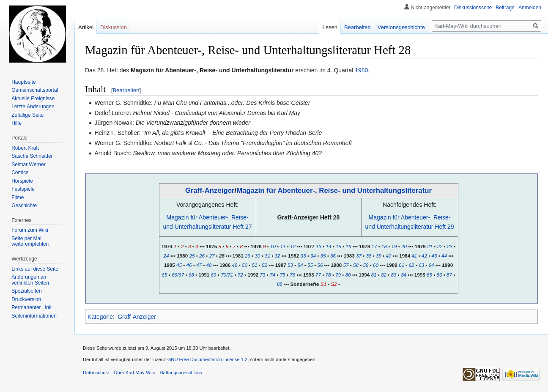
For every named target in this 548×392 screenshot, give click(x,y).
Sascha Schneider (32, 156)
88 (280, 284)
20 (404, 246)
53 (290, 265)
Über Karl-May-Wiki (134, 373)
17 (374, 246)
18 (384, 246)
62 (411, 265)
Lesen (330, 27)
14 (329, 246)
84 (404, 275)
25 (192, 256)
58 (356, 265)
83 (394, 275)
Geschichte (24, 206)
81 (374, 275)
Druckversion (26, 299)
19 (394, 246)
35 (323, 256)
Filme (18, 197)
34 (313, 256)
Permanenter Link (32, 307)
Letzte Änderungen (33, 107)
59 (366, 265)
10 (273, 246)
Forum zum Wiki (30, 230)
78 (328, 275)
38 (369, 256)
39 (379, 256)
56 (320, 265)
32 (278, 256)
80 (348, 275)
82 (384, 275)
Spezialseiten (26, 291)
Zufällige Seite (27, 115)
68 (191, 275)
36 (333, 256)
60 (376, 265)
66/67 (178, 275)
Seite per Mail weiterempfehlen (30, 241)
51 (255, 265)
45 (179, 265)
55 (310, 265)
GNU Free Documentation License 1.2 (208, 359)
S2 (334, 284)
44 (444, 256)
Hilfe (16, 123)
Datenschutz (96, 373)
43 (434, 256)
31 (267, 256)
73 (263, 275)
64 (432, 265)
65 (165, 275)
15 (338, 246)
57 (346, 265)
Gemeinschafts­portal (35, 90)
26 (202, 256)
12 (293, 246)
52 (264, 265)
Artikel (86, 27)
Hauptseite (23, 82)
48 (209, 265)
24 (166, 256)
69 (214, 275)
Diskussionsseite (473, 8)
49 (234, 265)
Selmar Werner (28, 164)
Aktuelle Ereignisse (33, 99)
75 (283, 275)
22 (440, 246)
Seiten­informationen (34, 316)
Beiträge (505, 8)
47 (199, 265)
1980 (361, 70)
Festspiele (23, 189)
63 (421, 265)
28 (222, 256)
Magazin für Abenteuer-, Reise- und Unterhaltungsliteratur (334, 191)
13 (319, 246)
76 (292, 275)
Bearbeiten (126, 90)
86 (440, 275)
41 (414, 256)
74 (273, 275)
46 (189, 265)
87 (449, 275)
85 (429, 275)
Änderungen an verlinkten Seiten (30, 280)
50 (245, 265)
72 (240, 275)
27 (212, 256)
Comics (20, 173)
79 (338, 275)
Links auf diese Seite (35, 269)
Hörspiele (22, 181)
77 (318, 275)
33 (303, 256)
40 (389, 256)
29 (248, 256)
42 (424, 256)
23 (450, 246)
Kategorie (100, 317)
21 (430, 246)
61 (401, 265)
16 (349, 246)
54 (300, 265)
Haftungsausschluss (181, 373)
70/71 (227, 275)
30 (257, 256)
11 (283, 246)
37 (359, 256)
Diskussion (114, 27)
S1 (323, 284)
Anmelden (530, 8)
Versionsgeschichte (401, 27)
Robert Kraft (25, 148)
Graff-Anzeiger (210, 191)
